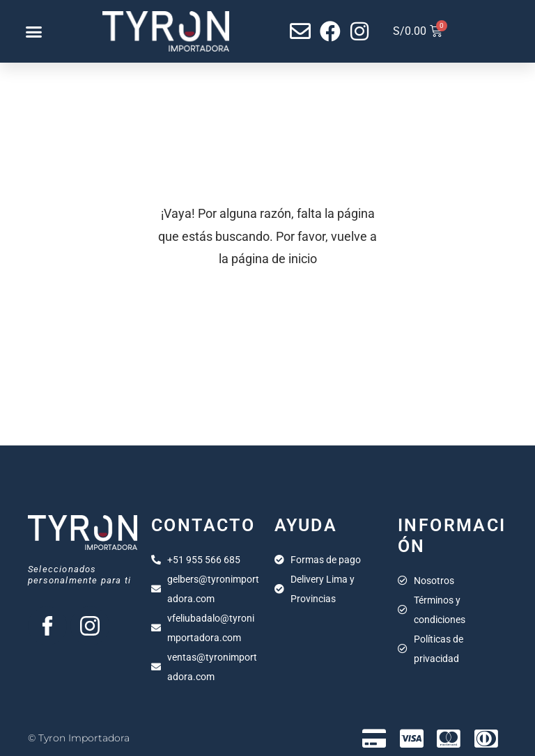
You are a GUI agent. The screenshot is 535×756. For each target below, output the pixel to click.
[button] (33, 31)
